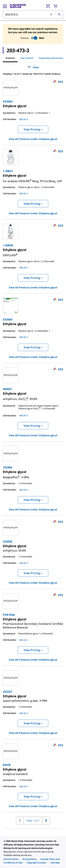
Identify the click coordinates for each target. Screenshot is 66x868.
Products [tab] (10, 58)
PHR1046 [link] (9, 615)
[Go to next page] (46, 821)
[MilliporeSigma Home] (18, 6)
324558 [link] (7, 541)
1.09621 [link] (8, 171)
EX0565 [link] (8, 319)
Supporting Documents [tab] (51, 58)
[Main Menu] (5, 6)
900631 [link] (7, 389)
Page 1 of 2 (33, 820)
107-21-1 (24, 119)
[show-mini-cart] (58, 6)
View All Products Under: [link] (33, 139)
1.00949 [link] (8, 245)
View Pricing (33, 129)
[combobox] (33, 14)
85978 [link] (7, 765)
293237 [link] (7, 692)
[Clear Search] (51, 15)
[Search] (59, 14)
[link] (15, 106)
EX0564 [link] (8, 101)
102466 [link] (7, 467)
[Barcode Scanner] (48, 6)
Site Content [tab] (27, 58)
